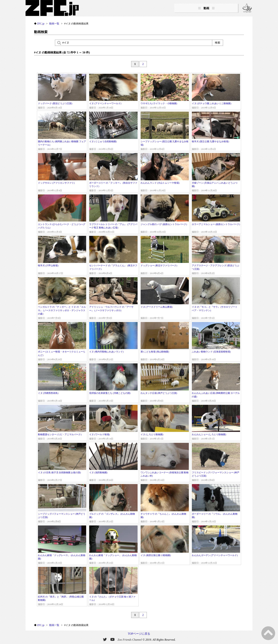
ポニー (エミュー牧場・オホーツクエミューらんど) (62, 342)
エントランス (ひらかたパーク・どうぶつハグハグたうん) (62, 214)
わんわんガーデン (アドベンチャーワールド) (216, 545)
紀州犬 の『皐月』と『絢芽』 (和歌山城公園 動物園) (62, 586)
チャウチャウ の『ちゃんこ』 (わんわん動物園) (165, 504)
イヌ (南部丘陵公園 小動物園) (165, 545)
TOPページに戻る (139, 634)
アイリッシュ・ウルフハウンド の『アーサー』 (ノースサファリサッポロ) (113, 299)
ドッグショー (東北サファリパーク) (165, 255)
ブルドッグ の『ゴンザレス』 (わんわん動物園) (113, 504)
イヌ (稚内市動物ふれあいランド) (113, 342)
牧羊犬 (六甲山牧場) (62, 255)
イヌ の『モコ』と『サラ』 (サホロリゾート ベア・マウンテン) (216, 299)
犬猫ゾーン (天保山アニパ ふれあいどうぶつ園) (216, 173)
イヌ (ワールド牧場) (113, 423)
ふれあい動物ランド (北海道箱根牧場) (216, 342)
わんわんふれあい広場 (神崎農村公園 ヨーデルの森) (216, 383)
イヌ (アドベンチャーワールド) (113, 92)
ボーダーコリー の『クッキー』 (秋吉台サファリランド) (113, 173)
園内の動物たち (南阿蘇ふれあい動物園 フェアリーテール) (62, 131)
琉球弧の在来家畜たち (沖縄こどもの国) (113, 383)
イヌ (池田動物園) (113, 462)
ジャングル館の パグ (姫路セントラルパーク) (165, 214)
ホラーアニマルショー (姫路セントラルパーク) (216, 214)
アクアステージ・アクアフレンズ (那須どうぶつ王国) (216, 255)
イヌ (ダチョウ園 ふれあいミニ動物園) (216, 92)
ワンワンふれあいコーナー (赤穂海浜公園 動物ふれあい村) (165, 462)
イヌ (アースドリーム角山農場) (165, 299)
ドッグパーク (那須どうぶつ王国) (62, 92)
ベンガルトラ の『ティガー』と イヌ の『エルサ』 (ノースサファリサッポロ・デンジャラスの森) (62, 299)
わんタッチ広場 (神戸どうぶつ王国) (165, 383)
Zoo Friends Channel (130, 640)
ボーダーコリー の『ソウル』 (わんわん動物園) (216, 504)
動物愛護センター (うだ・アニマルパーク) (62, 423)
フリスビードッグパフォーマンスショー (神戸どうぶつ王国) (216, 462)
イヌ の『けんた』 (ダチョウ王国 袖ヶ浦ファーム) (113, 586)
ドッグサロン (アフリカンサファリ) (62, 173)
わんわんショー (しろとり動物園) (216, 423)
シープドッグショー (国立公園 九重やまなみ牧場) (165, 131)
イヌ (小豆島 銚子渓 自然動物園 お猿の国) (62, 462)
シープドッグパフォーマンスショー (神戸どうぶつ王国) (62, 504)
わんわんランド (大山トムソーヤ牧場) (165, 173)
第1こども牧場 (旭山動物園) (165, 342)
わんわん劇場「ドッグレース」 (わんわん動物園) (62, 545)
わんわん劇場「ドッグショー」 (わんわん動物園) (113, 545)
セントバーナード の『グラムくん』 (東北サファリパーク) (113, 255)
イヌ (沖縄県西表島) (62, 383)
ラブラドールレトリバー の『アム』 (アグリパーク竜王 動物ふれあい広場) (113, 214)
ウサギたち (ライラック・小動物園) (165, 92)
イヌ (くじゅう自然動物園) (113, 131)
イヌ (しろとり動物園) (165, 423)
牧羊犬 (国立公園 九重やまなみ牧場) (216, 131)
